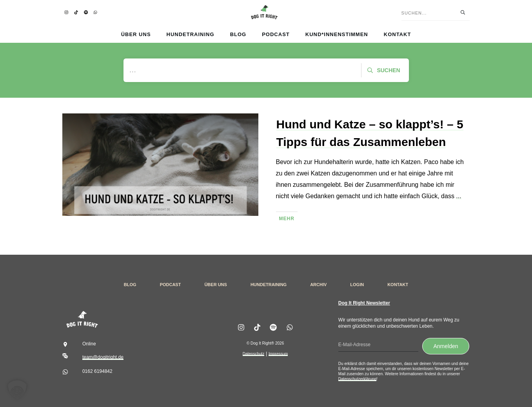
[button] (17, 390)
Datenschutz (254, 354)
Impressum (278, 354)
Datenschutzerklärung (357, 379)
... (458, 196)
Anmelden (446, 346)
